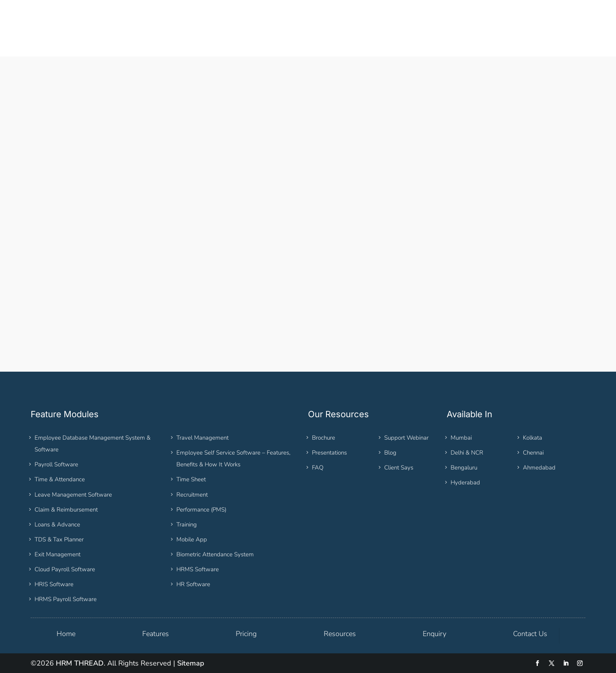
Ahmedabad (539, 468)
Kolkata (533, 438)
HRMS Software (198, 569)
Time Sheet (191, 479)
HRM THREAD (80, 663)
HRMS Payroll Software (66, 599)
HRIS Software (54, 584)
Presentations (329, 453)
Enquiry (434, 634)
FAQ (318, 468)
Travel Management (203, 438)
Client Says (399, 468)
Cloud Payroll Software (65, 569)
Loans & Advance (57, 524)
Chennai (533, 453)
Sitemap (191, 663)
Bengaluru (464, 468)
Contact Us (530, 634)
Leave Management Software (73, 495)
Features (156, 634)
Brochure (324, 438)
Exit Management (58, 554)
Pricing (246, 634)
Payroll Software (56, 464)
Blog (390, 453)
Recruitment (192, 495)
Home (66, 634)
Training (187, 524)
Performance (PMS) (201, 510)
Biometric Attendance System (215, 554)
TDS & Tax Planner (59, 539)
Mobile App (192, 539)
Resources (340, 634)
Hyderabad (465, 482)
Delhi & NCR (467, 453)
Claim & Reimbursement (66, 510)
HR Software (193, 584)
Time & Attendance (60, 479)
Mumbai (461, 438)
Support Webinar (406, 438)
